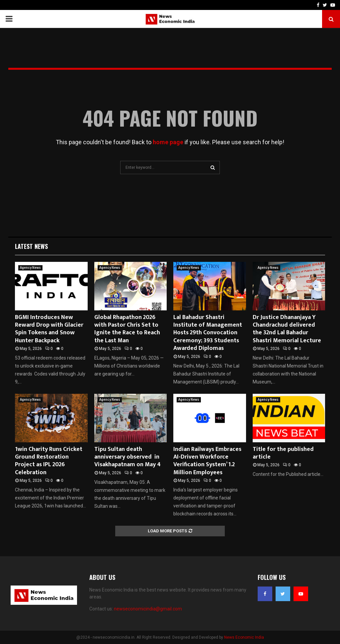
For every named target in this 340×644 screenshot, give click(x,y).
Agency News (30, 268)
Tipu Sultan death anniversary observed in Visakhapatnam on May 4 (127, 457)
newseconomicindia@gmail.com (148, 609)
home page (168, 142)
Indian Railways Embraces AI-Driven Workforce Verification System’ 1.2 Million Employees (207, 461)
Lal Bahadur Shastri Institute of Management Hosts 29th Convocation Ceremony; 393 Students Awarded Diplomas (208, 333)
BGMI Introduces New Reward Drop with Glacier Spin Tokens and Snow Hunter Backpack (49, 329)
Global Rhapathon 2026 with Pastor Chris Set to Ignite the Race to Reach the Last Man (127, 329)
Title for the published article (283, 453)
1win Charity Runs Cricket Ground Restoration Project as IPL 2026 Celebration (49, 461)
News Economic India (244, 637)
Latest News (31, 246)
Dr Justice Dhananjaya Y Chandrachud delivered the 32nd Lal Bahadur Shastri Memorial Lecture (287, 329)
